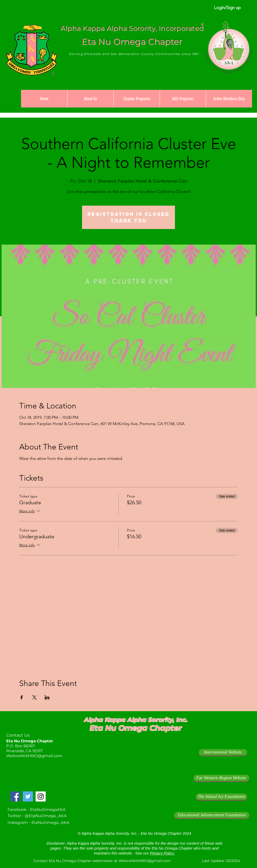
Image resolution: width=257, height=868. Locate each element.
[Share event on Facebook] (22, 697)
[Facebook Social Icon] (15, 796)
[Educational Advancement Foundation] (212, 815)
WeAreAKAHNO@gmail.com (34, 756)
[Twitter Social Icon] (28, 796)
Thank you (129, 220)
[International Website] (223, 752)
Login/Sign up (227, 8)
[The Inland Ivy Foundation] (221, 797)
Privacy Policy (163, 853)
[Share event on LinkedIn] (47, 697)
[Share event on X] (34, 697)
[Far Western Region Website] (221, 778)
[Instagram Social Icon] (41, 796)
